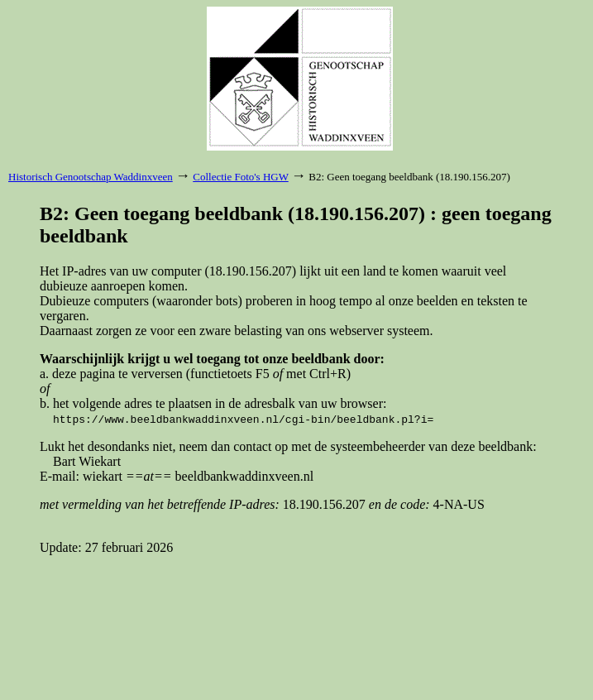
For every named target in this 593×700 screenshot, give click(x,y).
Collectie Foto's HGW (240, 177)
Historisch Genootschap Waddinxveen (91, 177)
